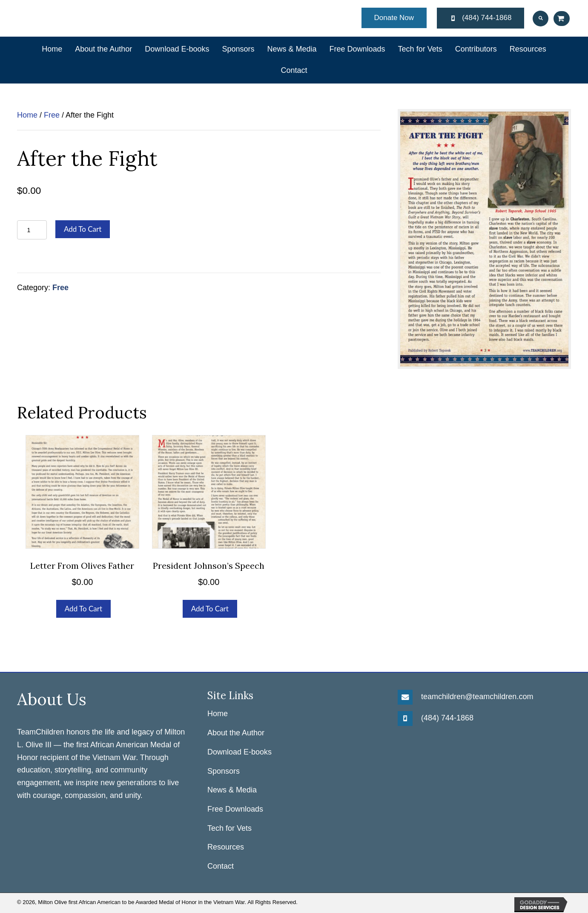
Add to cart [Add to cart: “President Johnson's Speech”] (210, 609)
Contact (221, 866)
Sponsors (224, 771)
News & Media (232, 790)
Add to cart (83, 229)
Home (27, 115)
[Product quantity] (32, 230)
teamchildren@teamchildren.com (477, 697)
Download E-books (240, 752)
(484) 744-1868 (447, 718)
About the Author (236, 733)
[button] (394, 18)
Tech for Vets (229, 828)
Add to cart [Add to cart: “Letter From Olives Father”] (83, 609)
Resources (226, 847)
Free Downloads (235, 809)
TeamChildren (41, 732)
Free (52, 115)
